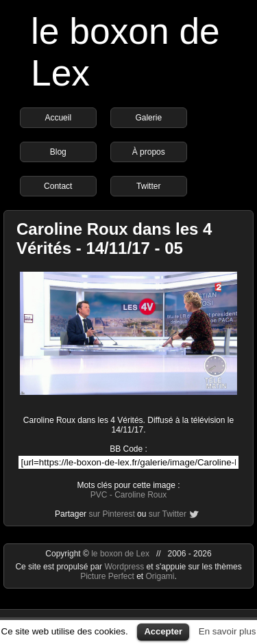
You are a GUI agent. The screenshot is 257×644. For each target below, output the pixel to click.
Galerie (148, 118)
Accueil (58, 118)
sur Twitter (168, 514)
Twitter (148, 186)
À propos (149, 152)
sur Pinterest (111, 514)
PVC (99, 495)
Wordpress (125, 567)
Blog (58, 152)
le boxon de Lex (120, 554)
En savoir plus (228, 631)
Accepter (163, 631)
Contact (58, 186)
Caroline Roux (140, 495)
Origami (160, 576)
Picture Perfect (107, 576)
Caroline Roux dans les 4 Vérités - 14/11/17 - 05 (114, 239)
